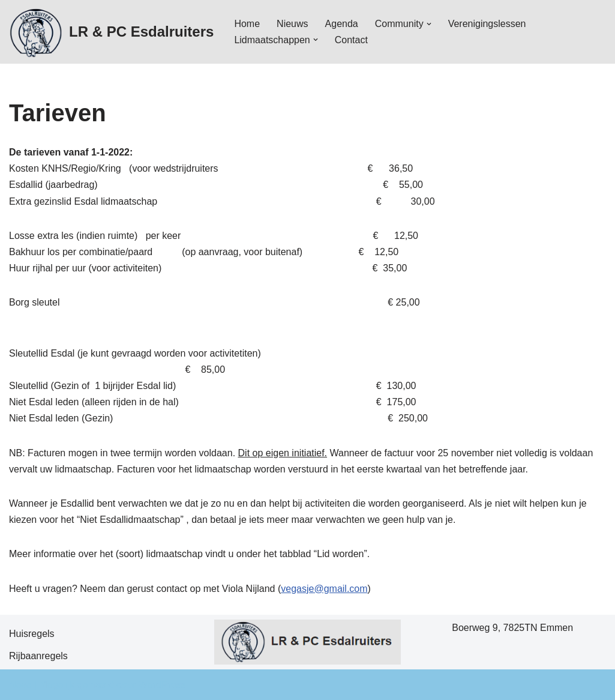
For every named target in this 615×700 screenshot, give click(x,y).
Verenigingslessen (487, 24)
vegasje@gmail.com (324, 589)
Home (247, 24)
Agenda (342, 24)
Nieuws (292, 24)
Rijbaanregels (38, 656)
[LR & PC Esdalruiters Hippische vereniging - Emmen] (111, 32)
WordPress (162, 685)
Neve (20, 685)
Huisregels (32, 634)
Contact (351, 40)
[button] (429, 24)
